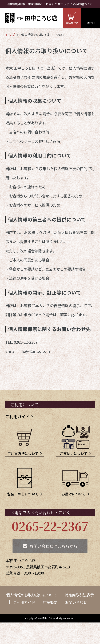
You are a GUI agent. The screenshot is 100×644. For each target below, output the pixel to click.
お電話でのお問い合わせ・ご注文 (40, 516)
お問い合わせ (76, 606)
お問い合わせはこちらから (53, 550)
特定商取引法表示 (79, 599)
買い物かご (72, 23)
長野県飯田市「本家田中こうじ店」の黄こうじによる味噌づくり (50, 4)
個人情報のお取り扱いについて (32, 599)
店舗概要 (50, 606)
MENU (91, 23)
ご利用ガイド (17, 416)
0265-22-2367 (50, 530)
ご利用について (24, 405)
